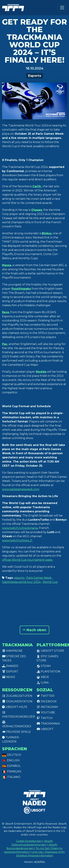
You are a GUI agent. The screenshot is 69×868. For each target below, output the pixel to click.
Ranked (10, 666)
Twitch (45, 718)
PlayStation (48, 671)
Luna (43, 683)
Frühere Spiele (16, 732)
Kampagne (12, 651)
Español (11, 766)
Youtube (46, 712)
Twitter (45, 696)
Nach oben (34, 630)
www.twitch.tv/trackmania (20, 528)
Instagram (47, 707)
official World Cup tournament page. (27, 560)
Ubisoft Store (50, 651)
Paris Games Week (39, 578)
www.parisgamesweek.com (21, 489)
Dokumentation (17, 701)
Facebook (47, 701)
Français (12, 771)
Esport (10, 671)
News (9, 677)
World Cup (50, 582)
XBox (43, 677)
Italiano (11, 777)
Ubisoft (45, 729)
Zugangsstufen (17, 696)
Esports (34, 76)
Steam (44, 666)
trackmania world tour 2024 (21, 582)
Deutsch (12, 755)
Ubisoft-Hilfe (15, 707)
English (11, 760)
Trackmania (48, 724)
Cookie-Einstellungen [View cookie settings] (29, 841)
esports (19, 578)
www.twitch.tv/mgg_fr (17, 540)
